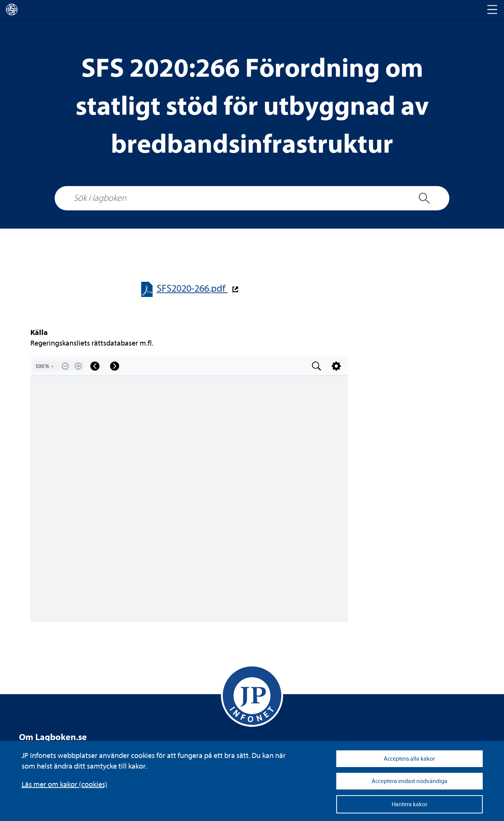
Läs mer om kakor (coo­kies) (65, 784)
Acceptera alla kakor (409, 759)
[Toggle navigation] (492, 9)
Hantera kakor (409, 804)
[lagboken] (12, 9)
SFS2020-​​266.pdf (192, 288)
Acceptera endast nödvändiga (409, 781)
